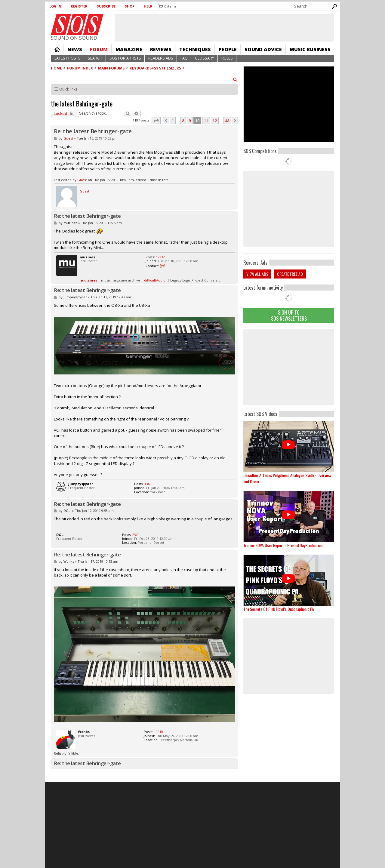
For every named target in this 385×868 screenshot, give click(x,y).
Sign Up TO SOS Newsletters (289, 315)
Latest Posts (68, 58)
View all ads (257, 274)
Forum (99, 49)
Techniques (195, 49)
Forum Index (80, 68)
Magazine (129, 49)
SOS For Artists (125, 58)
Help (148, 6)
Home (57, 49)
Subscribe (106, 6)
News (75, 49)
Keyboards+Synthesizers (155, 68)
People (228, 49)
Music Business (310, 49)
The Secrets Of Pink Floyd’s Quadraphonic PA (279, 609)
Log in (55, 6)
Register (79, 6)
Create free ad (290, 274)
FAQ (184, 58)
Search (95, 58)
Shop (130, 6)
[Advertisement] (289, 367)
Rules (227, 58)
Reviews (161, 49)
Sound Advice (263, 49)
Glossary (205, 58)
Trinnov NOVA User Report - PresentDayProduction (283, 545)
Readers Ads (161, 58)
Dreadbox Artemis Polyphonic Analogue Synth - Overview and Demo (287, 478)
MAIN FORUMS (111, 68)
